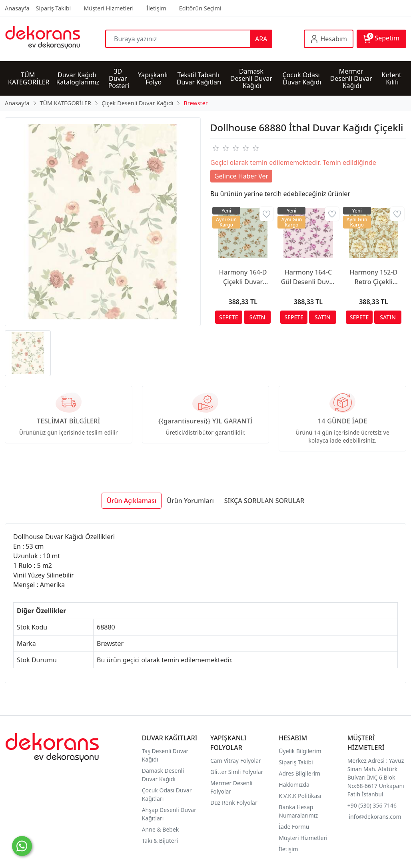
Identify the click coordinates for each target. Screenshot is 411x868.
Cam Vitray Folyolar (236, 761)
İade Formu (294, 827)
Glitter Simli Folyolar (237, 772)
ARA (261, 39)
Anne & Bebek (161, 829)
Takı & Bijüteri (160, 841)
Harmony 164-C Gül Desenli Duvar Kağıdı (308, 277)
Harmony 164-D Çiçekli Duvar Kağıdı (243, 277)
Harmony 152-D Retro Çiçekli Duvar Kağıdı (373, 277)
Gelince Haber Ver (241, 176)
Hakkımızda (294, 785)
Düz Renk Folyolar (234, 803)
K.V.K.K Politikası (301, 796)
